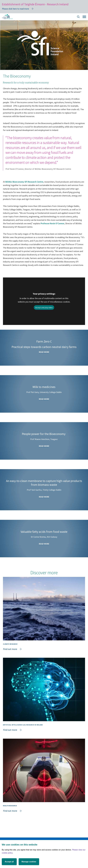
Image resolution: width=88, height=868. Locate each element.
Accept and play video (44, 307)
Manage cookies (29, 862)
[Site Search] (78, 17)
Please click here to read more (15, 9)
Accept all (9, 862)
